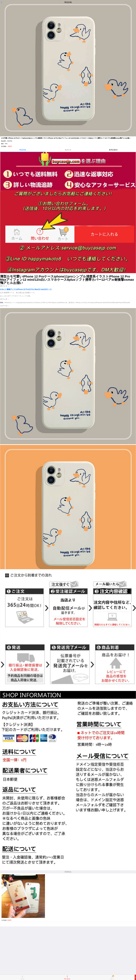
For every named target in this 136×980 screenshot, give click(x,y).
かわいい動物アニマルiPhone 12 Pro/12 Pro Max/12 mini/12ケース (26, 289)
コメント (68, 150)
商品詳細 (23, 150)
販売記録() (113, 150)
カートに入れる (135, 977)
